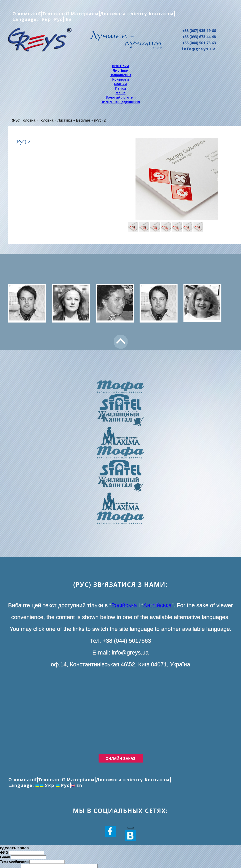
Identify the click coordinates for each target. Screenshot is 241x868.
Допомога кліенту (124, 14)
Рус (58, 19)
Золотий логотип (121, 97)
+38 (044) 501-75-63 (199, 43)
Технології (56, 14)
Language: (26, 19)
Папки (121, 88)
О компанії (27, 14)
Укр (46, 19)
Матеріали (85, 14)
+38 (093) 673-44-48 (199, 37)
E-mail (5, 857)
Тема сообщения (14, 861)
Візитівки (120, 66)
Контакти (161, 14)
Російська (124, 605)
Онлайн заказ (120, 758)
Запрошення (121, 75)
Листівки (121, 70)
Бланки (120, 84)
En (68, 19)
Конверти (121, 79)
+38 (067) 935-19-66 (199, 31)
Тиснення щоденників (121, 102)
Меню (120, 93)
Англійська (157, 605)
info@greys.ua (199, 49)
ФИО (4, 853)
